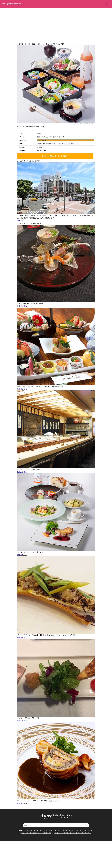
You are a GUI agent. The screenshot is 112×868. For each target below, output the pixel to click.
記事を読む (21, 221)
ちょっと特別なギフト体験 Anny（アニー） (78, 830)
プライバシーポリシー (34, 830)
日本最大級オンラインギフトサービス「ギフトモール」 (72, 833)
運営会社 (21, 830)
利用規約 (58, 830)
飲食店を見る (22, 306)
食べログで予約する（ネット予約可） (55, 156)
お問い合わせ (48, 830)
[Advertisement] (56, 24)
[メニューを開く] (106, 4)
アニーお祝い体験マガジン (12, 4)
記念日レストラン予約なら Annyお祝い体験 (36, 833)
